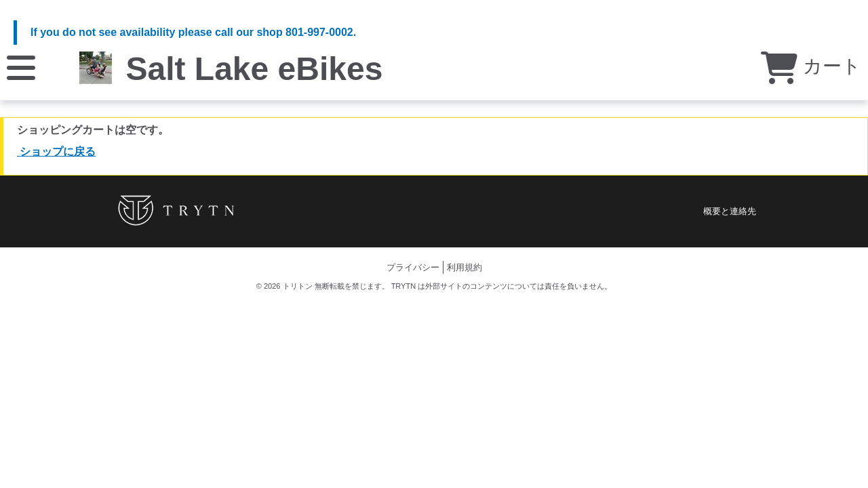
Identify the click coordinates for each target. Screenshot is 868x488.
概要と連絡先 (730, 211)
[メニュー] (21, 67)
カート (811, 66)
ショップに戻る (56, 151)
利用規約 (465, 267)
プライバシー (413, 267)
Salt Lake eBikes (254, 69)
